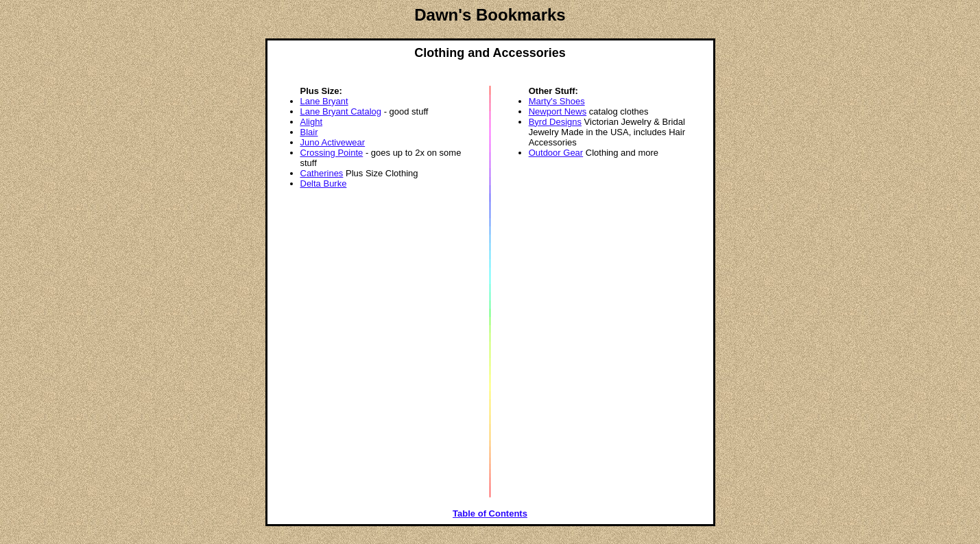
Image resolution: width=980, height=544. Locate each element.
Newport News (558, 111)
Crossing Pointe (332, 153)
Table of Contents (490, 513)
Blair (309, 132)
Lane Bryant (324, 101)
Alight (312, 122)
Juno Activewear (333, 142)
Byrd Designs (555, 122)
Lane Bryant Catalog (341, 111)
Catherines (322, 173)
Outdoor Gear (556, 153)
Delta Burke (324, 184)
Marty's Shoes (557, 101)
